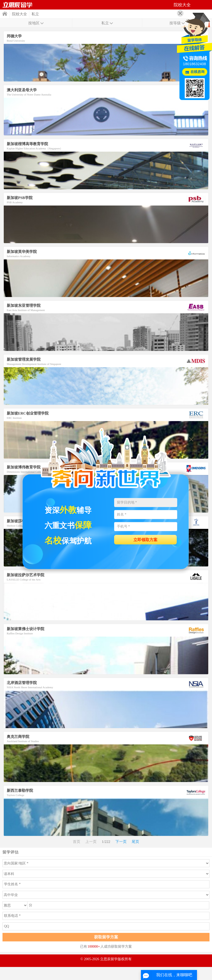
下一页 (121, 842)
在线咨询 (197, 72)
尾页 (135, 842)
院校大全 (20, 14)
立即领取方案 (145, 540)
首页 (18, 5)
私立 (35, 14)
